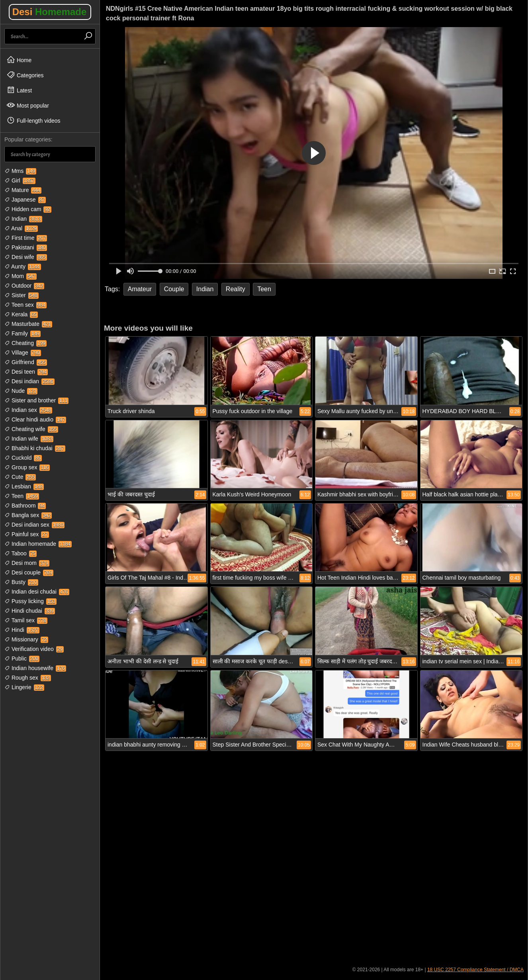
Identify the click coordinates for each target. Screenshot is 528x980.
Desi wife (26, 257)
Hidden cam (28, 209)
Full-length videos (33, 120)
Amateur (140, 289)
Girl (20, 180)
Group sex (27, 467)
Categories (25, 75)
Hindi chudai (30, 611)
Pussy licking (30, 601)
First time (26, 238)
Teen (22, 496)
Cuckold (23, 458)
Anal (21, 228)
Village (23, 353)
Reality (236, 289)
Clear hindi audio (35, 419)
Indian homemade (38, 544)
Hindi (22, 630)
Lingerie (24, 687)
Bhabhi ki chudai (35, 448)
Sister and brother (36, 400)
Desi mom (27, 563)
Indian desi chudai (37, 592)
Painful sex (27, 534)
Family (22, 333)
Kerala (21, 314)
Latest (19, 90)
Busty (21, 582)
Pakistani (26, 247)
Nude (21, 391)
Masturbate (28, 324)
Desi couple (29, 572)
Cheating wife (31, 429)
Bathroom (25, 506)
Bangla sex (28, 515)
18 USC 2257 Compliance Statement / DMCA (475, 970)
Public (22, 659)
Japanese (25, 200)
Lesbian (24, 486)
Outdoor (24, 286)
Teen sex (25, 305)
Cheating (25, 343)
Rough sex (28, 678)
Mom (21, 276)
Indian (23, 219)
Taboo (21, 553)
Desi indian (29, 381)
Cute (20, 477)
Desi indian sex (34, 525)
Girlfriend (26, 362)
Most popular (28, 105)
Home (19, 60)
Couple (174, 289)
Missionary (26, 639)
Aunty (23, 267)
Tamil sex (26, 620)
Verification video (34, 649)
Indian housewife (35, 668)
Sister (22, 295)
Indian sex (28, 410)
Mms (20, 171)
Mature (23, 190)
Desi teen (26, 372)
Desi (50, 12)
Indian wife (29, 439)
